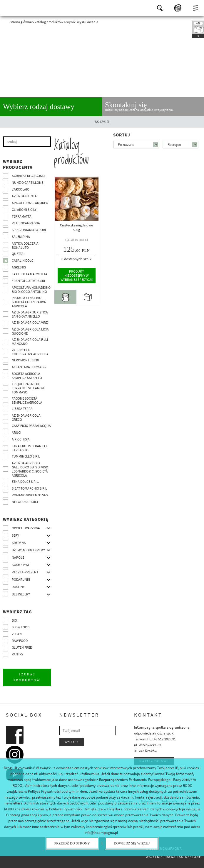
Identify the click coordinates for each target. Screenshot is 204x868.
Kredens (19, 543)
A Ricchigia (21, 439)
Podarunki (21, 579)
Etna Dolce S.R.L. (25, 481)
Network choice (25, 502)
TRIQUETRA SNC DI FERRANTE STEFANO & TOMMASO (28, 388)
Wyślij (72, 742)
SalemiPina (21, 237)
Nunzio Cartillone (27, 182)
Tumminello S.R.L (26, 456)
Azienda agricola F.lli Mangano (30, 342)
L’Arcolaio (21, 189)
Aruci (16, 432)
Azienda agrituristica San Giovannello (30, 314)
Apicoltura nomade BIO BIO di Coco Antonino (31, 289)
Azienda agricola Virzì (30, 322)
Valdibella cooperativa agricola (30, 352)
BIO (14, 620)
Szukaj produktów (27, 677)
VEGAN (17, 634)
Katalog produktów (49, 22)
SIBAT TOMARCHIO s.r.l (29, 488)
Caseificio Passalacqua (31, 426)
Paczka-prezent (25, 572)
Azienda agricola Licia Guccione (30, 331)
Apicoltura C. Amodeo (30, 203)
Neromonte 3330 (25, 360)
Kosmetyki (20, 565)
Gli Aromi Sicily (24, 210)
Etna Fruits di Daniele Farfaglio (30, 448)
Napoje (18, 557)
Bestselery (21, 594)
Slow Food (21, 627)
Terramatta (22, 216)
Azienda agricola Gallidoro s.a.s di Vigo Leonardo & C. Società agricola (30, 469)
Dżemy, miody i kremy (28, 550)
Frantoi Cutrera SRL (29, 281)
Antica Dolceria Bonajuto (25, 245)
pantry (18, 654)
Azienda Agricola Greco (26, 417)
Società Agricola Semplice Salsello (27, 376)
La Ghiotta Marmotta (30, 274)
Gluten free (22, 647)
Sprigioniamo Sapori (29, 230)
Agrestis (19, 267)
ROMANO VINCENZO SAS (30, 495)
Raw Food (20, 641)
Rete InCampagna (26, 223)
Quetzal (19, 254)
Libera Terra (22, 409)
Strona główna (21, 22)
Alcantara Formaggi (29, 367)
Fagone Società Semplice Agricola (27, 400)
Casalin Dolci (23, 260)
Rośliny (18, 587)
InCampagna (21, 7)
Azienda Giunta (24, 196)
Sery (15, 535)
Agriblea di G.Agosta (29, 176)
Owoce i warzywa (26, 528)
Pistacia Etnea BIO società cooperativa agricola (29, 302)
